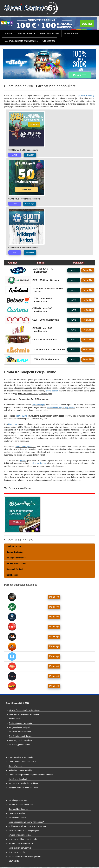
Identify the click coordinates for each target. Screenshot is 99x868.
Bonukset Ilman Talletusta (20, 732)
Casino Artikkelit (16, 766)
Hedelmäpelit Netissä (18, 800)
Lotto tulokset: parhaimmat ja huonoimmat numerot (31, 775)
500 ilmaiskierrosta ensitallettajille (21, 41)
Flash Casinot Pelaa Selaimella (22, 762)
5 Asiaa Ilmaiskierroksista (20, 835)
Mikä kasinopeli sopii (17, 818)
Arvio (15, 155)
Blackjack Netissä (15, 569)
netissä (23, 461)
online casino (52, 391)
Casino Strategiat (14, 552)
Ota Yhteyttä (49, 41)
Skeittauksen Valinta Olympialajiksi (24, 831)
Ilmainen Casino (14, 546)
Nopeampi (13, 424)
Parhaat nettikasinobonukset (21, 844)
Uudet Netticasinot (26, 34)
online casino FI (38, 463)
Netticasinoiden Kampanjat (21, 723)
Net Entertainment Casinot (21, 736)
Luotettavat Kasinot (17, 813)
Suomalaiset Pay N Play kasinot (61, 407)
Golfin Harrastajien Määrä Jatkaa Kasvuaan (27, 826)
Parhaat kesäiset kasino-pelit (21, 805)
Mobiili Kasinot (71, 34)
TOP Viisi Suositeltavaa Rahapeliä (24, 714)
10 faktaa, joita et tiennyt (20, 745)
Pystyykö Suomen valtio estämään (23, 788)
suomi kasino (21, 416)
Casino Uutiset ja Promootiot (21, 757)
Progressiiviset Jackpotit (20, 727)
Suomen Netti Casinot (18, 809)
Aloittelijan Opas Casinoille (20, 770)
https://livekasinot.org (85, 96)
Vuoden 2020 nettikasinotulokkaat (23, 783)
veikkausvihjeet (39, 405)
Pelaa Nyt (30, 155)
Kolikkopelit (12, 575)
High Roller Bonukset (18, 779)
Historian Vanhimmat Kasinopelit (23, 839)
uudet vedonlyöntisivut (26, 447)
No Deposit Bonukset (16, 558)
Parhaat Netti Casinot (16, 563)
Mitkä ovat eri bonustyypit (20, 848)
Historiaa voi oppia (17, 852)
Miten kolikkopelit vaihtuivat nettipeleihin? (26, 822)
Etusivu (8, 34)
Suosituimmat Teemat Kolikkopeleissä (25, 857)
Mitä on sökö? (15, 719)
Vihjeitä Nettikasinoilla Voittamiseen (24, 710)
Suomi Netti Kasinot (49, 34)
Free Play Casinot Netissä (20, 740)
